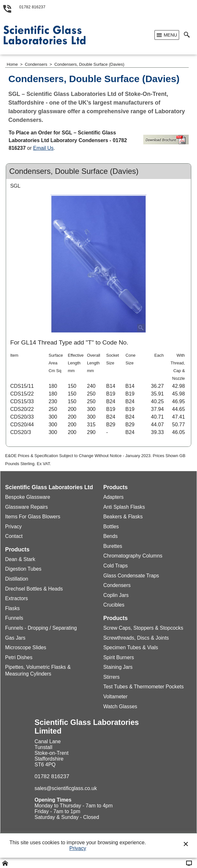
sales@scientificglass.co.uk (66, 788)
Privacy (78, 848)
